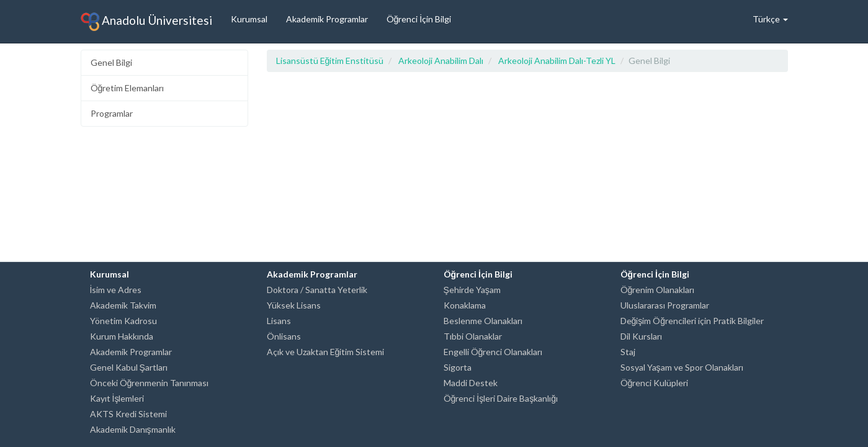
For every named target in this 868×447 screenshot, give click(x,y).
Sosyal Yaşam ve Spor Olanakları (682, 367)
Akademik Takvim (123, 305)
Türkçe (770, 19)
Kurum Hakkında (122, 336)
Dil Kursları (641, 336)
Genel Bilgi (111, 62)
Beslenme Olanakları (483, 321)
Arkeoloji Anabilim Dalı (441, 61)
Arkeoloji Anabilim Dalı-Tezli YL (557, 61)
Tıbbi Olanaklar (473, 336)
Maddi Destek (471, 383)
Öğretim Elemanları (128, 88)
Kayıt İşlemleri (117, 398)
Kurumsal (249, 19)
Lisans (279, 321)
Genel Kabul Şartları (129, 367)
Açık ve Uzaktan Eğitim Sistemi (326, 352)
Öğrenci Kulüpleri (655, 383)
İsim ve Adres (116, 290)
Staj (628, 352)
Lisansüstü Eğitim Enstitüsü (330, 61)
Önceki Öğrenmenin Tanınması (150, 383)
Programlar (112, 113)
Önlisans (284, 336)
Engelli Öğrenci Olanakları (493, 352)
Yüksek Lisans (294, 305)
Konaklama (465, 305)
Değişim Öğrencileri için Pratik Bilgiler (692, 321)
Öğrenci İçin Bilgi (419, 19)
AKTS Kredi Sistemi (128, 414)
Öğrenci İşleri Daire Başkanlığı (501, 398)
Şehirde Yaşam (472, 290)
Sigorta (458, 367)
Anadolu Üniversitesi (146, 22)
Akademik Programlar (327, 19)
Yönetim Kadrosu (123, 321)
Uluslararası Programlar (665, 305)
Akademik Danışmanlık (133, 429)
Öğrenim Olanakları (658, 290)
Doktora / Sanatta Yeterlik (317, 290)
